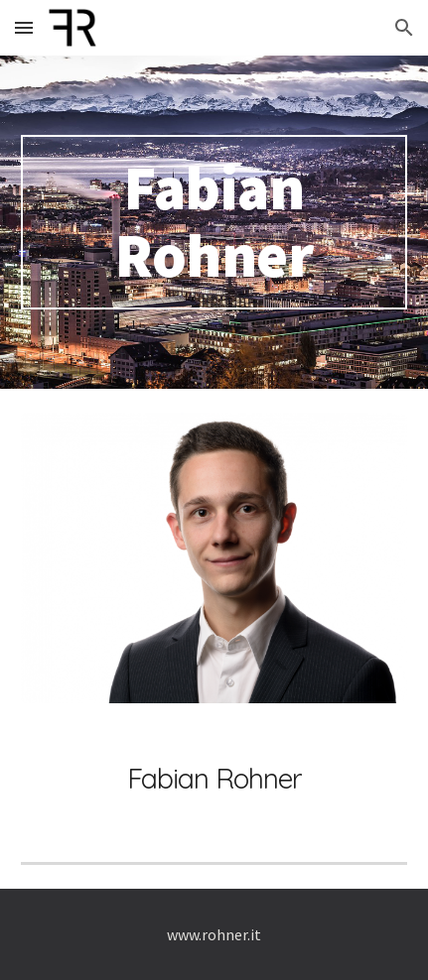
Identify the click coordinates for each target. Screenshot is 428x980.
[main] (214, 222)
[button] (24, 27)
